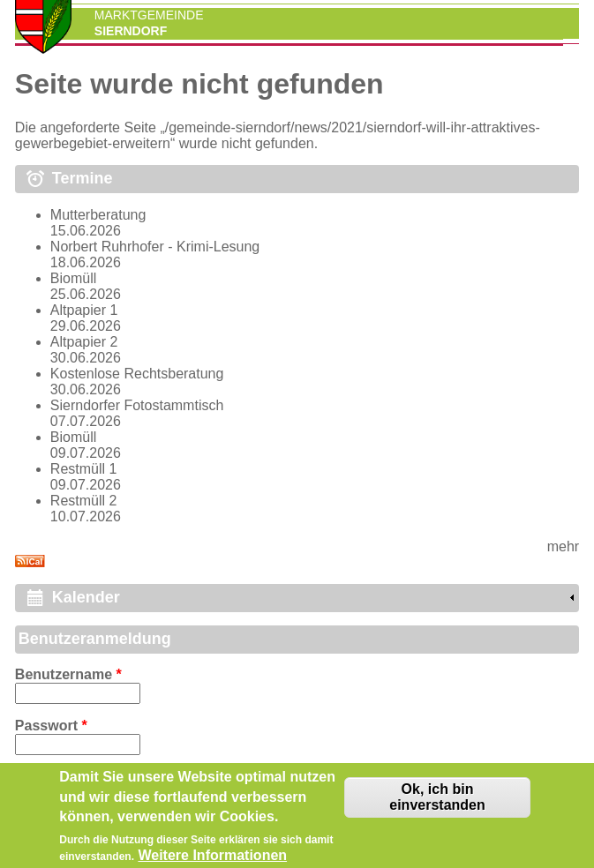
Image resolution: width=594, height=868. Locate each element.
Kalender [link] (86, 597)
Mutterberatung (98, 215)
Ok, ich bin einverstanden (437, 802)
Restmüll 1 (84, 469)
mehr (563, 546)
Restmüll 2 (84, 501)
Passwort (51, 726)
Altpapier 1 (84, 310)
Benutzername (68, 674)
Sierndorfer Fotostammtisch (137, 405)
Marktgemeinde (149, 15)
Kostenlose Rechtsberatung (137, 374)
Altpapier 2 (84, 342)
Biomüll (73, 278)
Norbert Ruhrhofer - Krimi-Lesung (155, 247)
